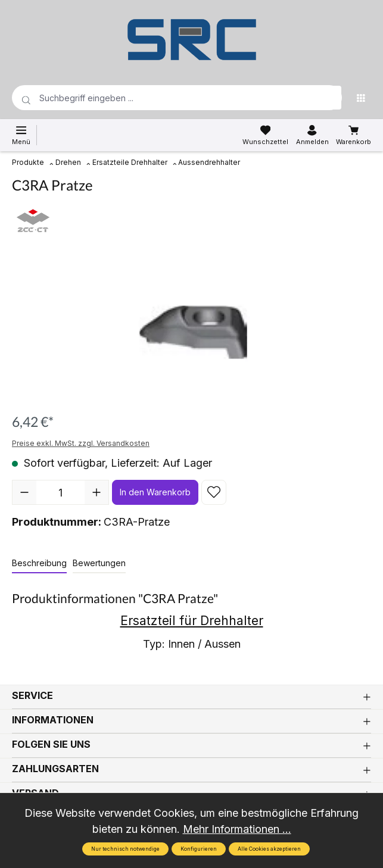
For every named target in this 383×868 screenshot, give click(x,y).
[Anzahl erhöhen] (96, 492)
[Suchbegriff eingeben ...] (158, 98)
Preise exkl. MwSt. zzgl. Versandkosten (81, 443)
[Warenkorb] (354, 135)
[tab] (39, 563)
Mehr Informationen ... (237, 829)
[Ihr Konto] (312, 135)
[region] (191, 332)
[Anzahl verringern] (24, 492)
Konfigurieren (199, 849)
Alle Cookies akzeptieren (269, 849)
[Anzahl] (60, 492)
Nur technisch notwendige (125, 849)
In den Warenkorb (155, 492)
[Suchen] (329, 98)
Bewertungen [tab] (99, 563)
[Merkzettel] (265, 135)
